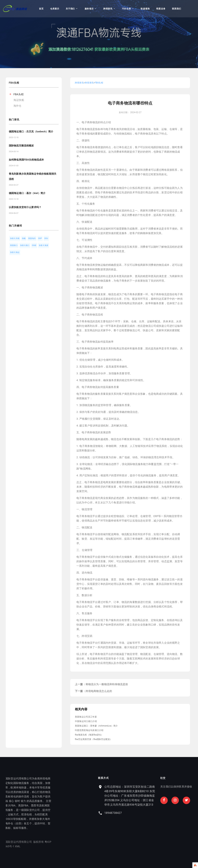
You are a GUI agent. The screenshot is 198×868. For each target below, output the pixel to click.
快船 (24, 238)
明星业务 (161, 9)
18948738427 (183, 813)
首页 (41, 9)
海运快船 (19, 100)
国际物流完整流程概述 (21, 146)
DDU (46, 238)
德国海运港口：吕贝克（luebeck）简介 (31, 132)
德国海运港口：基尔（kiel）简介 (27, 193)
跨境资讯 (108, 9)
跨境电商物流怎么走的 (99, 691)
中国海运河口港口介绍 (86, 721)
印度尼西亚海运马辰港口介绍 (89, 730)
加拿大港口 (25, 245)
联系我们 (177, 9)
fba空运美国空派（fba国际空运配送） (93, 739)
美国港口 (14, 245)
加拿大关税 (15, 238)
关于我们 (70, 9)
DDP (40, 238)
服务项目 (89, 9)
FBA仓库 (126, 9)
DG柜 (34, 245)
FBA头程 (19, 94)
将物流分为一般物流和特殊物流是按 (107, 684)
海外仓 (17, 106)
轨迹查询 (145, 9)
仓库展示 (55, 9)
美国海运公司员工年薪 (86, 717)
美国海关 (32, 238)
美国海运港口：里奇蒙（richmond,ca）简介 (96, 726)
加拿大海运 (15, 252)
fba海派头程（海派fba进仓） (89, 735)
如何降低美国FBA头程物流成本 (26, 160)
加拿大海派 (44, 245)
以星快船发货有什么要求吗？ (25, 207)
